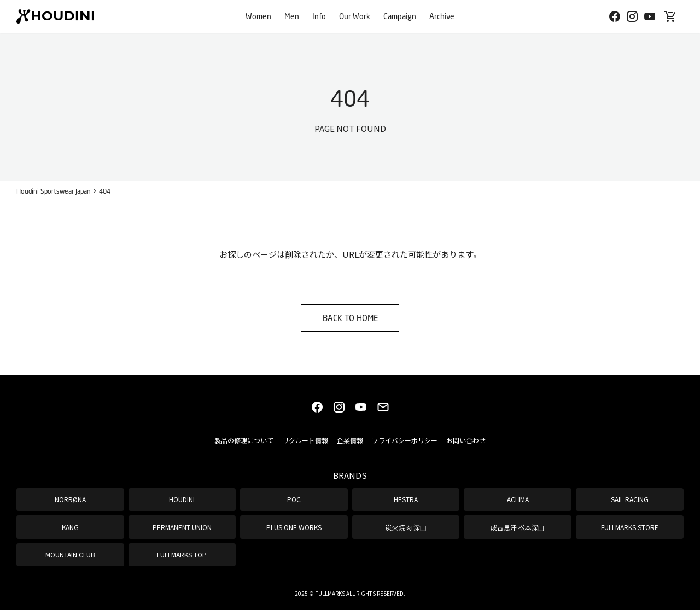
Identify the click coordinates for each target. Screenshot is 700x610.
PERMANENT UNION (182, 527)
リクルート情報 (305, 440)
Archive (442, 16)
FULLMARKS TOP (182, 554)
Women (258, 16)
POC (294, 499)
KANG (70, 527)
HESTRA (406, 499)
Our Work (355, 16)
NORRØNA (70, 499)
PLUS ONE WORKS (294, 527)
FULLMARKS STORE (630, 527)
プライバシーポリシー (405, 440)
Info (319, 16)
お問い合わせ (466, 440)
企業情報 (350, 440)
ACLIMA (518, 499)
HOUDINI (182, 499)
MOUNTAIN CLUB (70, 554)
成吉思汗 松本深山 (518, 527)
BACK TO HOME (350, 318)
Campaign (400, 16)
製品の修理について (244, 440)
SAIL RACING (630, 499)
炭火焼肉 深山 (406, 527)
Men (292, 16)
